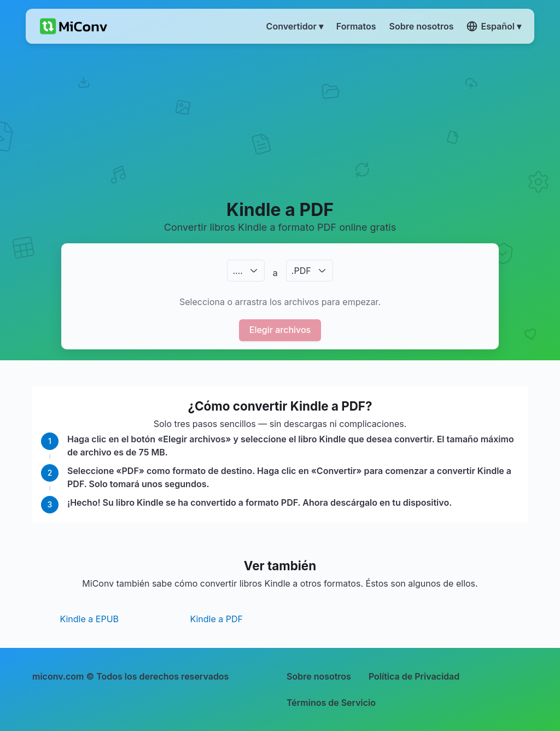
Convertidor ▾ (295, 26)
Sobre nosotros (319, 676)
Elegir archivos (280, 330)
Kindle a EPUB (89, 619)
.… (237, 271)
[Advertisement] (280, 121)
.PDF (301, 271)
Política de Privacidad (414, 676)
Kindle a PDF (216, 619)
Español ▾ (494, 26)
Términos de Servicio (331, 703)
